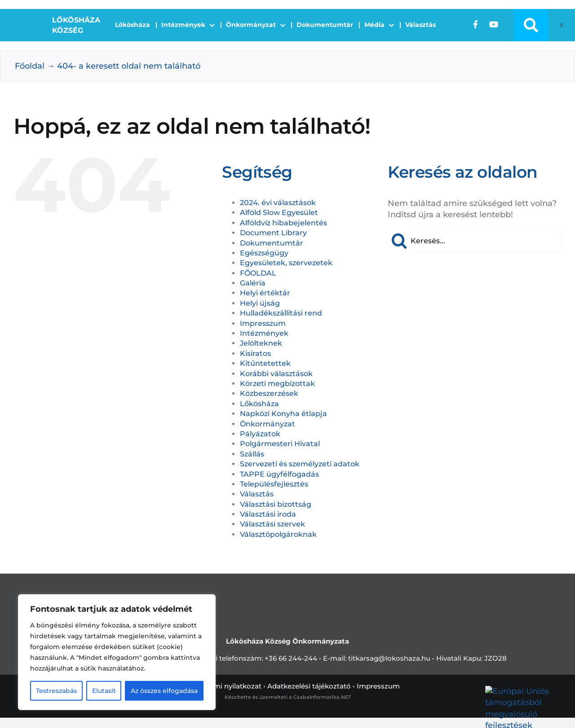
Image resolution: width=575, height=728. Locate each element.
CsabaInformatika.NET (322, 697)
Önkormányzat (268, 424)
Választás (257, 494)
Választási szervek (272, 524)
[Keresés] (399, 241)
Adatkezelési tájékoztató (309, 686)
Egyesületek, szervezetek (286, 263)
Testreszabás (56, 691)
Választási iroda (268, 514)
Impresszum (263, 323)
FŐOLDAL (258, 273)
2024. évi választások (278, 203)
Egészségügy (264, 253)
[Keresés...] (475, 241)
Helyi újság (260, 303)
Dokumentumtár (272, 243)
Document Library (273, 233)
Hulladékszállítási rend (281, 313)
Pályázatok (260, 434)
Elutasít (104, 691)
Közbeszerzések (269, 393)
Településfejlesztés (274, 484)
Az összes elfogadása (164, 691)
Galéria (253, 283)
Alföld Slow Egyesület (279, 213)
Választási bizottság (276, 504)
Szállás (252, 454)
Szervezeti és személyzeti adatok (300, 464)
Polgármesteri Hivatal (280, 444)
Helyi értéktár (265, 293)
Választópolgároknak (278, 534)
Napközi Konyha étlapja (283, 414)
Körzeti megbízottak (277, 384)
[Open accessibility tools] (559, 25)
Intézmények (264, 333)
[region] (117, 652)
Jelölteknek (261, 343)
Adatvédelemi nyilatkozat (218, 686)
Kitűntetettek (265, 363)
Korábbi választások (276, 374)
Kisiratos (255, 353)
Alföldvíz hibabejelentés (283, 223)
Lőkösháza (259, 404)
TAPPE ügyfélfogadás (279, 474)
